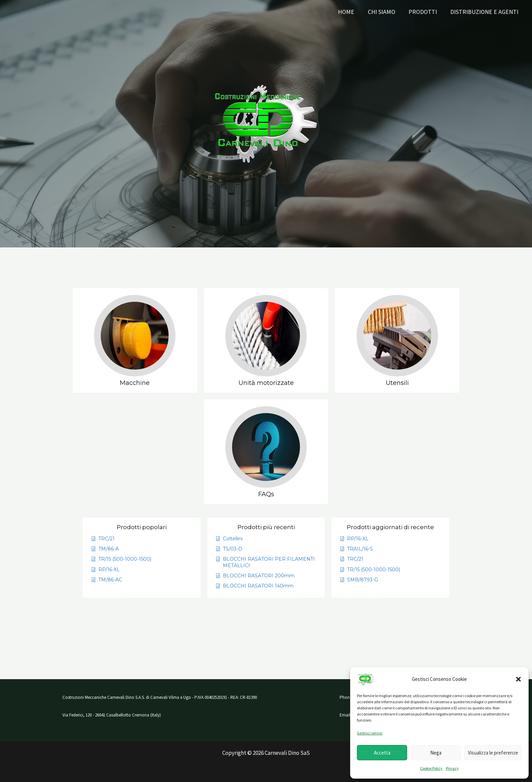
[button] (518, 679)
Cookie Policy (431, 768)
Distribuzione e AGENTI (485, 12)
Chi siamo (384, 12)
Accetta (382, 753)
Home (350, 12)
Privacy (452, 768)
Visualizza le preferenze (493, 753)
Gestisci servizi (370, 733)
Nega (436, 753)
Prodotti (424, 12)
